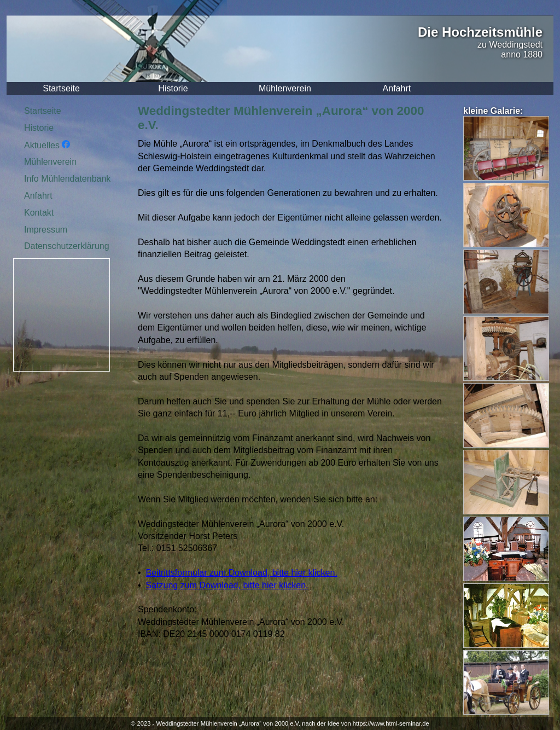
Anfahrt (397, 88)
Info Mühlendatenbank (67, 179)
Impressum (46, 230)
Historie (173, 88)
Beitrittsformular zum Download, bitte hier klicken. (242, 573)
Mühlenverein (285, 88)
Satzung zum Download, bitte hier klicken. (227, 585)
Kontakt (39, 213)
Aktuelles (47, 145)
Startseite (61, 88)
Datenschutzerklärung (67, 246)
